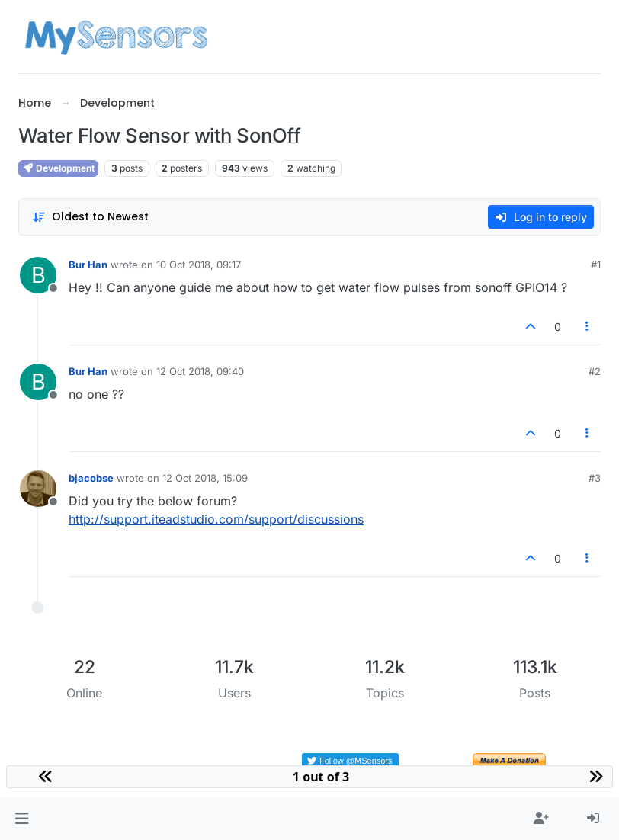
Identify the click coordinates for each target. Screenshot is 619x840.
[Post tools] (588, 327)
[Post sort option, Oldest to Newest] (90, 217)
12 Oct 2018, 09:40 (200, 371)
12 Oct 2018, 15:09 (205, 478)
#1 (596, 265)
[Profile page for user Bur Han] (38, 275)
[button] (22, 819)
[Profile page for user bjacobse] (38, 489)
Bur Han (88, 265)
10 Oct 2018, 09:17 (199, 265)
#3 (595, 478)
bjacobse (91, 478)
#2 (595, 371)
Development (58, 168)
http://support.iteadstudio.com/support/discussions (216, 519)
